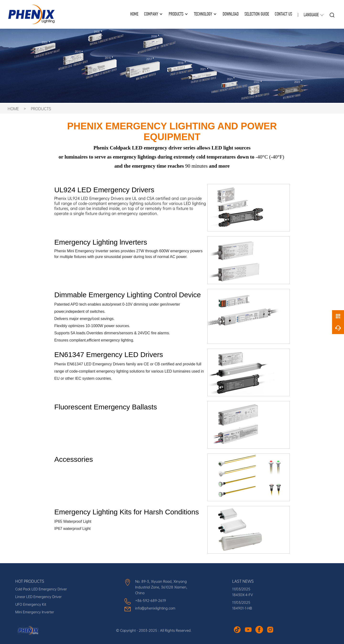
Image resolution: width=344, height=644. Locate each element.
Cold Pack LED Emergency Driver (41, 589)
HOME (134, 14)
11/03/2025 (241, 589)
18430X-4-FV (243, 595)
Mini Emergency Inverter (35, 612)
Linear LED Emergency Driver (38, 597)
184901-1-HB (242, 608)
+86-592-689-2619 (151, 600)
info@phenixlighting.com (155, 608)
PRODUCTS (41, 109)
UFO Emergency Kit (31, 604)
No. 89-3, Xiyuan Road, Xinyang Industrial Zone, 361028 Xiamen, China (161, 587)
